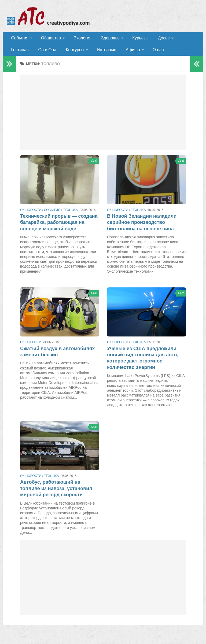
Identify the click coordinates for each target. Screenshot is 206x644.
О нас (126, 52)
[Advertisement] (103, 115)
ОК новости (31, 213)
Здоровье (107, 39)
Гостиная (184, 39)
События (19, 39)
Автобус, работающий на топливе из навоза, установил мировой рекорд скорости (56, 492)
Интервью (77, 52)
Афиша (102, 52)
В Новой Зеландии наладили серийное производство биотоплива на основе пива (142, 226)
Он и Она (20, 52)
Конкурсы (46, 52)
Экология (80, 39)
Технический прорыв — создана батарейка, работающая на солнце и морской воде (59, 226)
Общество (50, 39)
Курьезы (136, 39)
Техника (71, 213)
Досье (158, 39)
